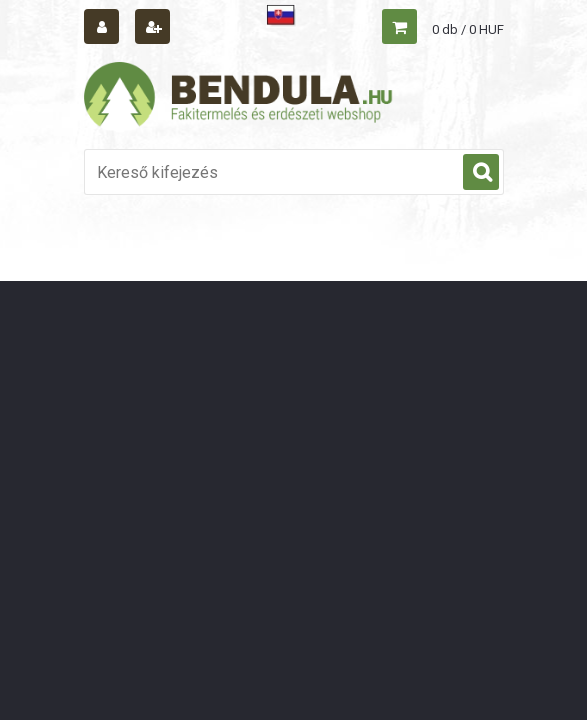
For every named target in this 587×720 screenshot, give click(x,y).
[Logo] (239, 97)
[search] (481, 173)
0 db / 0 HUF (468, 29)
